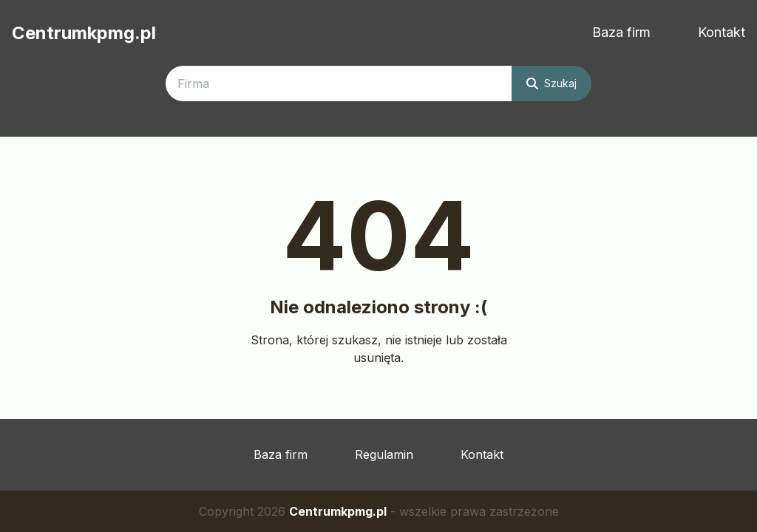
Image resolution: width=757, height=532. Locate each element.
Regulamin (384, 454)
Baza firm (621, 32)
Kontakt (722, 32)
